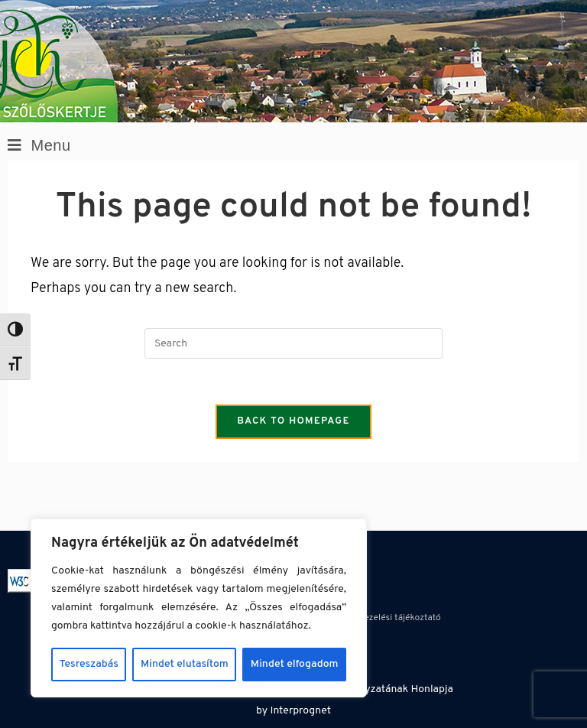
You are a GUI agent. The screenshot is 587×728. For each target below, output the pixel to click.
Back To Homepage (293, 421)
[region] (199, 608)
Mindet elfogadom (295, 664)
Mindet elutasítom (185, 664)
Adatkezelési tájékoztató (391, 618)
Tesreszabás (89, 664)
